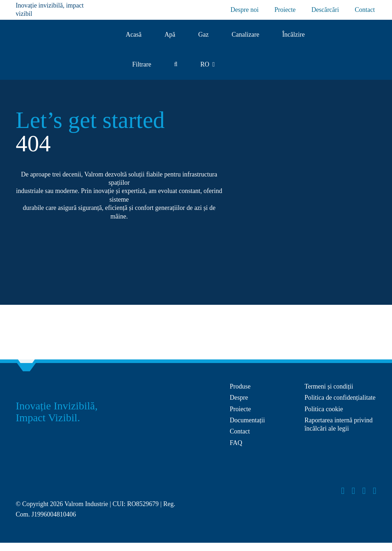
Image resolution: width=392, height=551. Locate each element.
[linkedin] (375, 491)
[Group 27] (370, 46)
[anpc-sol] (334, 455)
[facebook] (343, 491)
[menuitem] (208, 65)
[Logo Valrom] (46, 42)
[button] (176, 65)
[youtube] (364, 491)
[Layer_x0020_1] (43, 479)
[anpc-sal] (259, 459)
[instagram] (354, 491)
